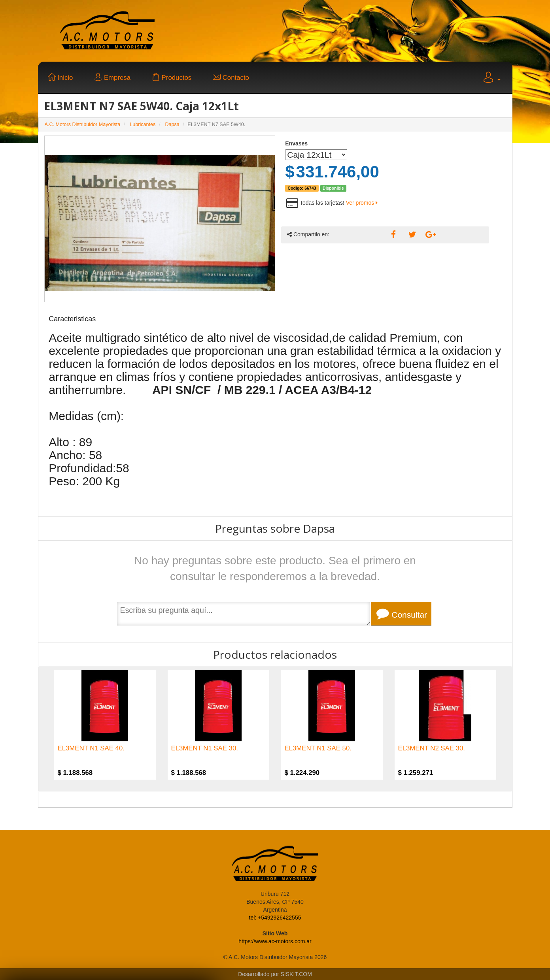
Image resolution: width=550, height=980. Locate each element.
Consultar (402, 614)
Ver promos (362, 203)
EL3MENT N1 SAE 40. (91, 748)
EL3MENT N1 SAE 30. (205, 748)
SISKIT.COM (296, 974)
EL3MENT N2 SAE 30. (432, 748)
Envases (296, 143)
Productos (172, 78)
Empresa (112, 78)
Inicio (60, 78)
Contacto (231, 78)
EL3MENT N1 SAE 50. (318, 748)
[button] (491, 78)
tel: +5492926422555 (275, 918)
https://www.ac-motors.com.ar (275, 941)
